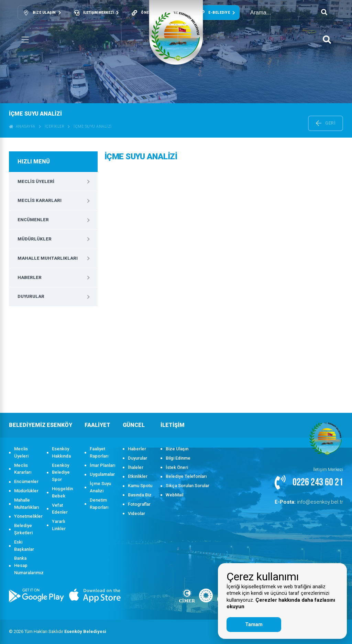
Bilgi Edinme (178, 458)
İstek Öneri (177, 467)
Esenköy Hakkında (61, 452)
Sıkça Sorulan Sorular (188, 486)
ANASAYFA (22, 126)
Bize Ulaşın (177, 449)
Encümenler (33, 220)
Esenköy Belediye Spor (61, 473)
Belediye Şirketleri (23, 529)
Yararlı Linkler (59, 525)
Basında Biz (140, 495)
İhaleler (136, 467)
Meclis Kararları (40, 200)
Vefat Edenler (60, 509)
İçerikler (55, 126)
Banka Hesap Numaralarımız (27, 565)
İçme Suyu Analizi (93, 126)
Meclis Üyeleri (36, 181)
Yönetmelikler (27, 516)
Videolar (136, 513)
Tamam (254, 624)
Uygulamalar (102, 474)
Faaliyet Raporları (99, 452)
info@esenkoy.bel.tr (315, 501)
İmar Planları (102, 465)
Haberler (30, 277)
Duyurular (31, 296)
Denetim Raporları (99, 504)
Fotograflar (139, 504)
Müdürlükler (35, 239)
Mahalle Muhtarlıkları (48, 258)
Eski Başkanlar (24, 546)
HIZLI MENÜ (34, 162)
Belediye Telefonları (186, 476)
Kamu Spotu (140, 486)
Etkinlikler (138, 476)
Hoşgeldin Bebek (62, 492)
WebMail (174, 495)
